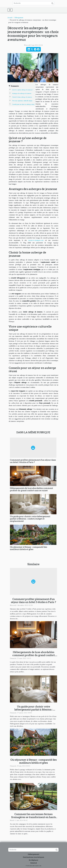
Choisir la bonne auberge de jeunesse (22, 97)
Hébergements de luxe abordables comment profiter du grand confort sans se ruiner (31, 489)
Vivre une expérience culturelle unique (22, 101)
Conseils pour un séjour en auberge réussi (23, 104)
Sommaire (15, 86)
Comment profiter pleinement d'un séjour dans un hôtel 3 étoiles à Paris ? (33, 461)
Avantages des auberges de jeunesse (22, 94)
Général (34, 863)
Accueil (10, 18)
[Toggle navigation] (10, 10)
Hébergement (19, 18)
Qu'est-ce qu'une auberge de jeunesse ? (23, 90)
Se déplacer (34, 860)
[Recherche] (33, 3)
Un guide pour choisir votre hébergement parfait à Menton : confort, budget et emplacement (30, 519)
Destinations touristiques (33, 857)
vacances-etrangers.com (36, 240)
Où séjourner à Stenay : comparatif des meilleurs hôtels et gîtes (29, 548)
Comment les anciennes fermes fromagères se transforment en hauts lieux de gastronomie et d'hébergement (34, 817)
